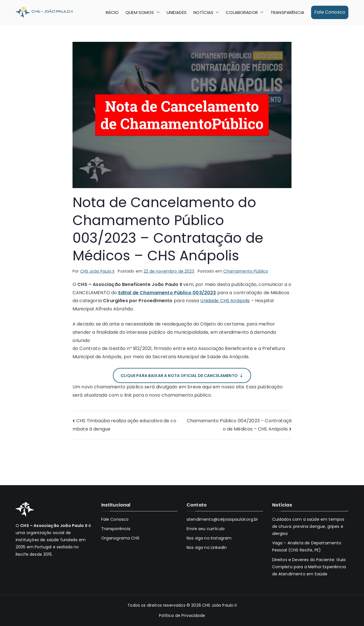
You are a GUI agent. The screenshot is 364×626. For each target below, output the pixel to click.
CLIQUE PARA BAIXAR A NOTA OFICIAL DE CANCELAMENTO (182, 376)
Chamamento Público (246, 271)
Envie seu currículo (206, 529)
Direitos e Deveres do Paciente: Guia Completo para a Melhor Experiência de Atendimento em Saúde (309, 567)
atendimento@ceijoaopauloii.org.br (222, 519)
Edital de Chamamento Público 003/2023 (167, 293)
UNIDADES (177, 12)
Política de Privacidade (182, 615)
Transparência (116, 529)
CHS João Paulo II (97, 271)
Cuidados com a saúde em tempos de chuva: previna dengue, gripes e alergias (308, 526)
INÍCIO (112, 12)
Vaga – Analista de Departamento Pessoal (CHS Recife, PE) (307, 546)
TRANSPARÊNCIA (287, 12)
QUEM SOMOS (143, 12)
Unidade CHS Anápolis (225, 301)
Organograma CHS (120, 538)
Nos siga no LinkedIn (207, 547)
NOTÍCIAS (206, 12)
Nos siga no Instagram (209, 538)
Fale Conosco (330, 12)
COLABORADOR (245, 12)
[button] (157, 12)
